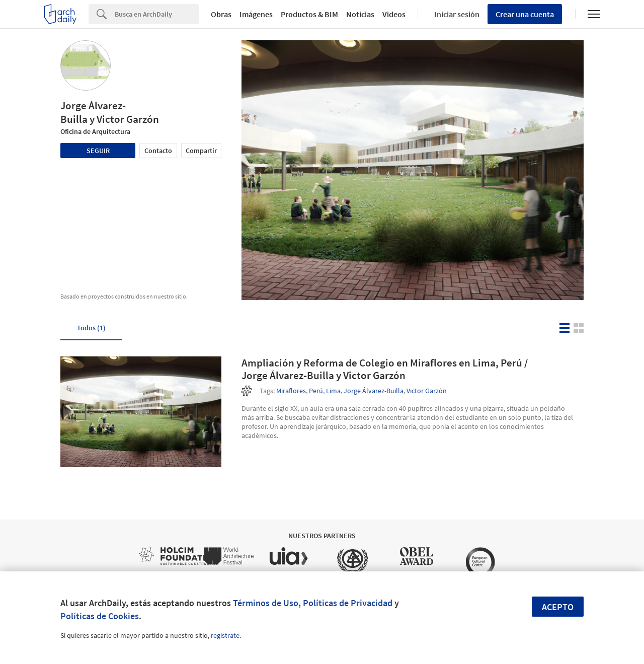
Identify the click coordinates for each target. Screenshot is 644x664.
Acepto (558, 607)
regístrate (225, 635)
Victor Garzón (427, 391)
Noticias (360, 14)
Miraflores (291, 391)
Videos (394, 14)
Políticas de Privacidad (348, 603)
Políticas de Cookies (100, 616)
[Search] (157, 14)
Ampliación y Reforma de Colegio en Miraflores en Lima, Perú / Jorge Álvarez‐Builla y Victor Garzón (385, 369)
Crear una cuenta (525, 14)
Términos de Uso (266, 603)
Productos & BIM (309, 14)
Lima (333, 391)
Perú (316, 391)
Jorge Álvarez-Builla (374, 391)
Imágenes (256, 14)
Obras (221, 14)
